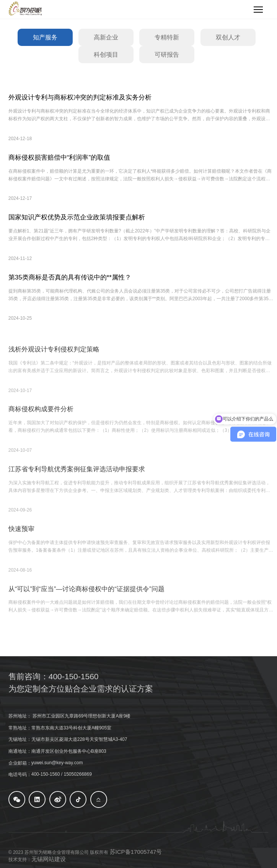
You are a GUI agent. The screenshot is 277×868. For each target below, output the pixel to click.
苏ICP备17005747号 (136, 852)
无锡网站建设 (49, 859)
